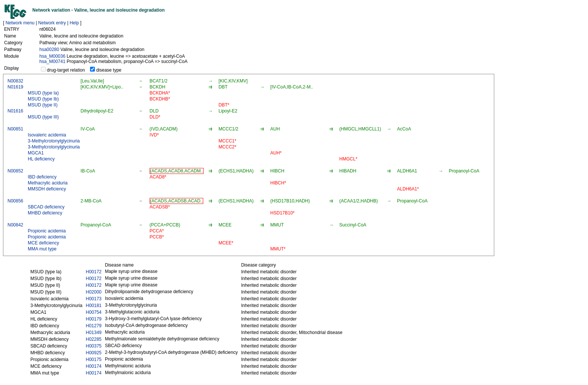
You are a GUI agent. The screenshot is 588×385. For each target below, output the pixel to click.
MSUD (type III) (43, 117)
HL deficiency (41, 159)
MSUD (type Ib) (43, 99)
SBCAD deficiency (46, 207)
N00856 (15, 201)
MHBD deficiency (45, 213)
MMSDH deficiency (47, 189)
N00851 (15, 129)
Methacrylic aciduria (48, 183)
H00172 (94, 272)
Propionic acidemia (47, 231)
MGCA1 (36, 153)
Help (74, 23)
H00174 (94, 366)
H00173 (94, 299)
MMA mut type (42, 249)
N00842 (15, 225)
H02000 (94, 292)
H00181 (94, 306)
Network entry (52, 23)
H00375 (94, 346)
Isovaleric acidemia (47, 135)
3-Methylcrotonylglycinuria (54, 141)
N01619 (15, 87)
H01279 (94, 326)
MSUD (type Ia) (43, 93)
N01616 (15, 111)
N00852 (15, 171)
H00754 (94, 312)
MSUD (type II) (43, 105)
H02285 (94, 339)
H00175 (94, 360)
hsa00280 (49, 49)
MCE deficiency (43, 243)
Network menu (20, 23)
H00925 (94, 353)
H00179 (94, 319)
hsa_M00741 (52, 61)
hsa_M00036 (52, 56)
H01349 (94, 333)
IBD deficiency (42, 177)
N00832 (15, 81)
